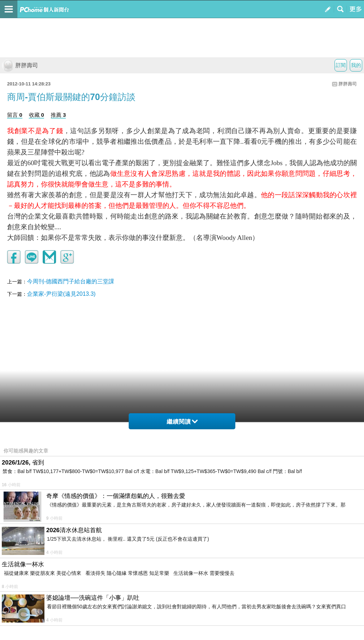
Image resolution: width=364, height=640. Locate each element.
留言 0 (15, 115)
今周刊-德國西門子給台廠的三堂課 (71, 281)
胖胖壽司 (20, 65)
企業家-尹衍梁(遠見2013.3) (61, 294)
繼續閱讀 (182, 422)
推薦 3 (58, 115)
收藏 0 (36, 115)
